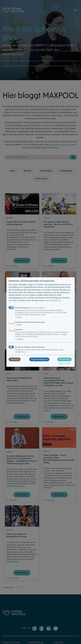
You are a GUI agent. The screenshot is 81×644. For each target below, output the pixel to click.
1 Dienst (18, 317)
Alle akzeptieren (65, 359)
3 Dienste (19, 339)
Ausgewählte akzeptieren (39, 359)
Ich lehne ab (15, 359)
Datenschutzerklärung (53, 300)
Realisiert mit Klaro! (65, 363)
